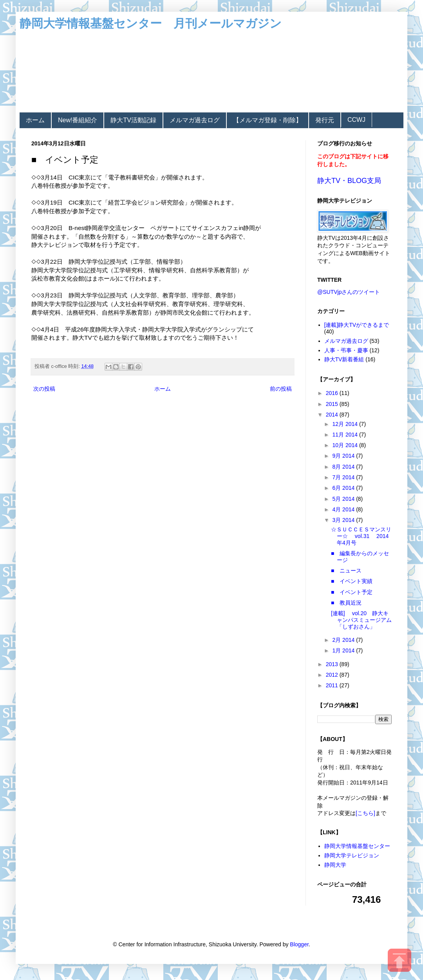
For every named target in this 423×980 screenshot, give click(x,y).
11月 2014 (346, 435)
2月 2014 (344, 640)
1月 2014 (344, 650)
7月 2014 (344, 477)
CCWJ (356, 120)
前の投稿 (281, 389)
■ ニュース (346, 571)
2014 (333, 415)
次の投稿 (44, 389)
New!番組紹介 (78, 120)
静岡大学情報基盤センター (357, 846)
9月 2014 (344, 456)
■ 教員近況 (346, 603)
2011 (333, 685)
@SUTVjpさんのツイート (349, 292)
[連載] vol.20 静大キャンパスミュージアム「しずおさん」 (361, 620)
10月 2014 (346, 445)
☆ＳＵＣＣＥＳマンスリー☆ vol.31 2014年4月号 (361, 536)
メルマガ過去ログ (195, 120)
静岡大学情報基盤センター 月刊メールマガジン (151, 23)
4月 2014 (344, 509)
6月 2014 (344, 488)
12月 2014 (346, 424)
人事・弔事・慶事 (346, 350)
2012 (333, 675)
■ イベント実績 (352, 581)
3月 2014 (344, 520)
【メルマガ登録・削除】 (268, 120)
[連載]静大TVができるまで (357, 325)
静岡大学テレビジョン (352, 855)
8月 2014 (344, 467)
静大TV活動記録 (133, 120)
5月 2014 (344, 499)
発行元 (325, 120)
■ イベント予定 (352, 592)
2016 (333, 393)
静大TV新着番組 (344, 359)
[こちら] (365, 813)
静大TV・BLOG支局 (349, 181)
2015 (333, 404)
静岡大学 (335, 865)
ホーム (35, 120)
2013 (333, 664)
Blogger (299, 944)
